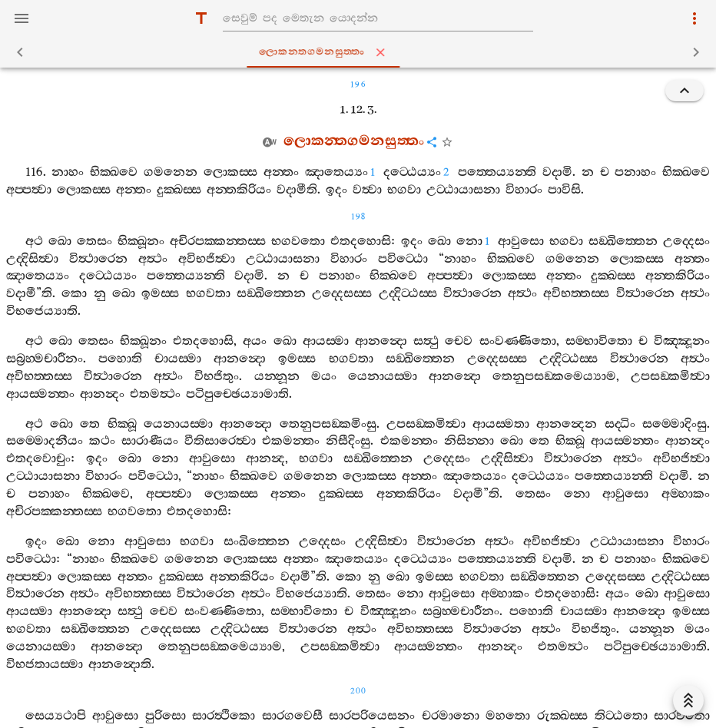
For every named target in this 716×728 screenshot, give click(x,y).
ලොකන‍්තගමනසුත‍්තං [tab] (361, 52)
